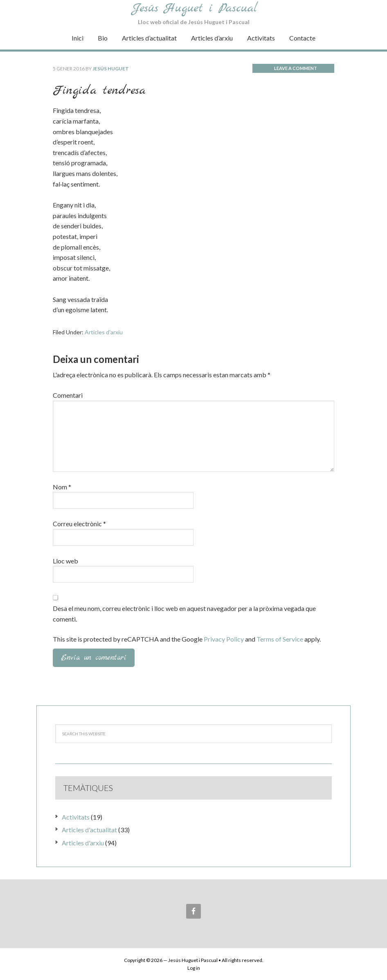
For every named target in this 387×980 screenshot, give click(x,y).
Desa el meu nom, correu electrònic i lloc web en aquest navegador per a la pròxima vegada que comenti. (184, 614)
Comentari (68, 395)
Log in (194, 968)
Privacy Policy (224, 639)
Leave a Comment (296, 68)
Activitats (76, 817)
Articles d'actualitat (89, 830)
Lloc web (65, 561)
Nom (62, 487)
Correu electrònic (79, 524)
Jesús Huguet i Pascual (195, 8)
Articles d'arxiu (104, 332)
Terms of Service (280, 639)
